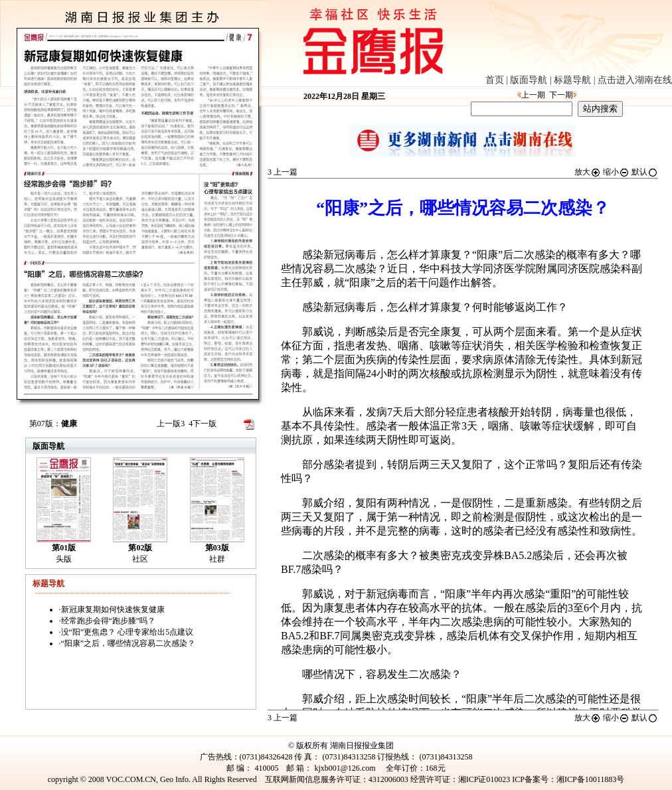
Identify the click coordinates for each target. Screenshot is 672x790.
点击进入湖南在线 (635, 80)
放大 (588, 172)
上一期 (533, 95)
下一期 (561, 95)
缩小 (616, 172)
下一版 (203, 424)
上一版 (171, 424)
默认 (645, 172)
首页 (495, 80)
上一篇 (283, 172)
